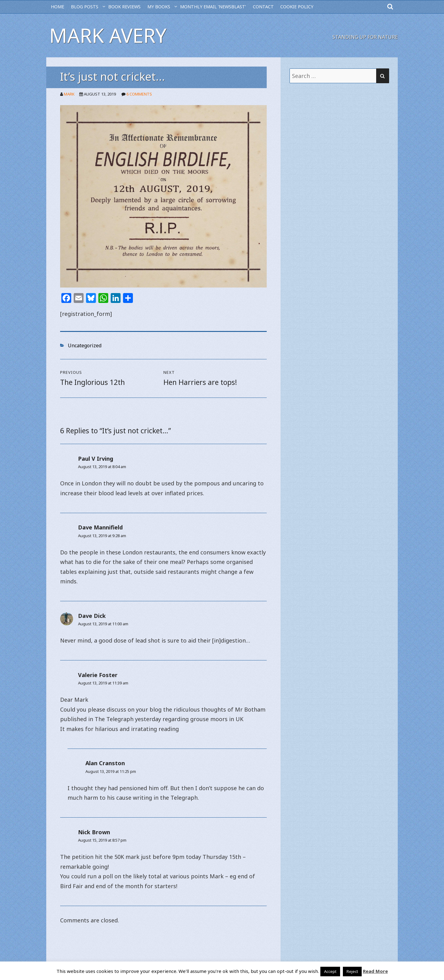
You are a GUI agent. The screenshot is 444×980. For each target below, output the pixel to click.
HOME (58, 7)
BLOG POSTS (85, 7)
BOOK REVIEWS (124, 7)
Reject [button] (352, 971)
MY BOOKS (159, 7)
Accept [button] (330, 971)
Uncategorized (85, 345)
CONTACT (263, 7)
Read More (375, 971)
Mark (69, 94)
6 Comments (139, 94)
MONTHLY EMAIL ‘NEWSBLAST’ (213, 7)
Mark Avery (108, 35)
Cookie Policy (297, 7)
